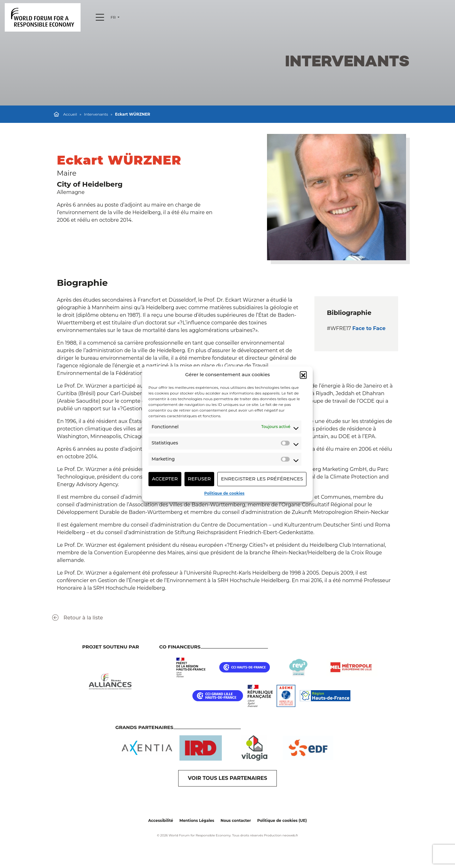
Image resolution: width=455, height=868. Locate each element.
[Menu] (100, 17)
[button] (303, 375)
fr (114, 17)
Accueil (70, 114)
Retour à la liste (78, 618)
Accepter (165, 479)
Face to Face (369, 328)
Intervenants (96, 114)
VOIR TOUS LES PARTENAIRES (228, 778)
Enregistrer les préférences (262, 479)
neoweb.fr (290, 835)
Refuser (200, 479)
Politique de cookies (224, 493)
